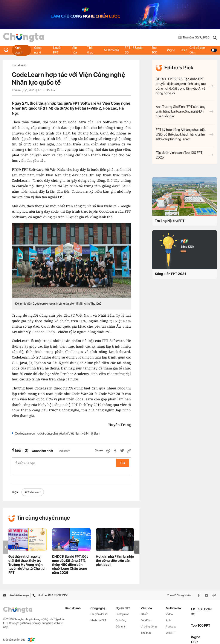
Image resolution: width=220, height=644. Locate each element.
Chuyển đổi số (99, 607)
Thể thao (90, 50)
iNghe (171, 50)
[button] (137, 540)
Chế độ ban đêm (204, 50)
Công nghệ (38, 50)
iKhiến (144, 607)
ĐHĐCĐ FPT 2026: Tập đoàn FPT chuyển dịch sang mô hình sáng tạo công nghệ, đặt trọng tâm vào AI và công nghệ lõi (185, 86)
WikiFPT (171, 626)
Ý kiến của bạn (71, 463)
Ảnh (168, 613)
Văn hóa (74, 50)
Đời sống (121, 613)
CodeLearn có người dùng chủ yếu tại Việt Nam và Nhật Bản (57, 433)
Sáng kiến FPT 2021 (170, 274)
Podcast (171, 620)
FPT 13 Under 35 (135, 50)
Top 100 (154, 50)
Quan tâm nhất (43, 451)
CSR (185, 50)
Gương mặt (122, 607)
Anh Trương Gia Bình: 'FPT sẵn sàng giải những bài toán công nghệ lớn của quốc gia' (185, 111)
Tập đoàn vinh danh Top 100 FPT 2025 (185, 155)
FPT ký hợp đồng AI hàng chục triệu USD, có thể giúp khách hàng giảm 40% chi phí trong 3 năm (185, 134)
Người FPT (57, 50)
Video (169, 607)
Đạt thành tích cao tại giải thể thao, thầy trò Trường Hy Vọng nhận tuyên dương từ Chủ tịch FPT (27, 558)
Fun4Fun (146, 613)
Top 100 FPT (201, 619)
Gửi (123, 463)
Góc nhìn (121, 620)
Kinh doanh (19, 50)
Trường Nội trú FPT (170, 221)
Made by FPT (98, 613)
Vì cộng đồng (149, 620)
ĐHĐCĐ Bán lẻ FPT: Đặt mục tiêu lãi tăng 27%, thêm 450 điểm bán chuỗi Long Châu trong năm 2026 (70, 558)
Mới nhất (64, 451)
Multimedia (111, 50)
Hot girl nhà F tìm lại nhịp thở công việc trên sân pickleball (115, 554)
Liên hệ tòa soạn (16, 588)
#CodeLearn (33, 485)
